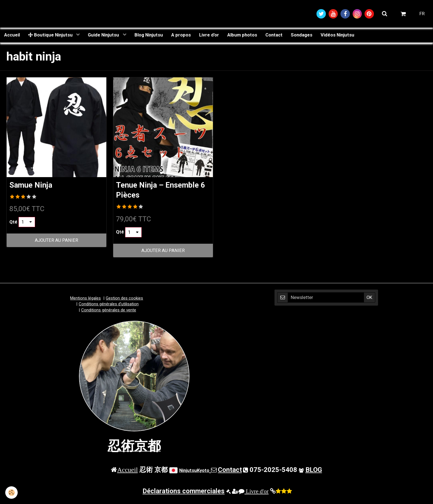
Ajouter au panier (57, 241)
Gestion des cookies (124, 299)
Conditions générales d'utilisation (109, 305)
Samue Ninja (33, 185)
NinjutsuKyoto (194, 471)
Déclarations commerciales (184, 492)
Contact (274, 35)
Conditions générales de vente (109, 311)
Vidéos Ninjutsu (337, 35)
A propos (181, 35)
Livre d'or (209, 35)
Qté (13, 222)
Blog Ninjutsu (149, 35)
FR (422, 14)
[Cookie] (12, 493)
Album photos (242, 35)
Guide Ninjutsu (104, 35)
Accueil (12, 35)
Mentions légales (85, 299)
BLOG (314, 471)
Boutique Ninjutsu (51, 35)
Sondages (302, 35)
